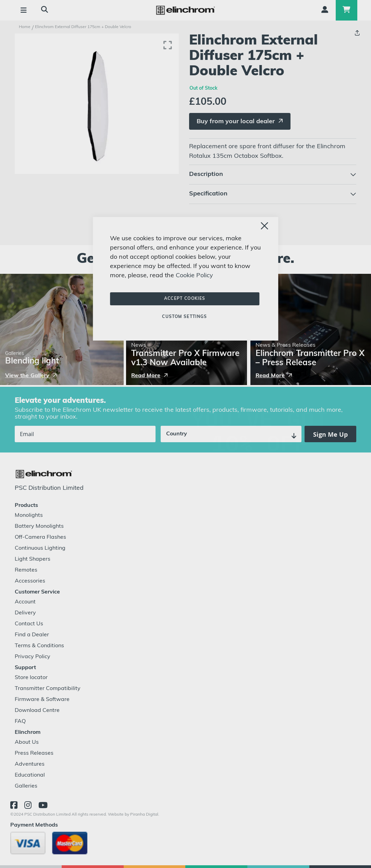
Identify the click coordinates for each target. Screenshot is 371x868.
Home (25, 27)
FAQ (20, 722)
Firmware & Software (42, 700)
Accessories (30, 581)
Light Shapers (33, 559)
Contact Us (29, 624)
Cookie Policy (194, 276)
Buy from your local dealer (236, 122)
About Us (27, 742)
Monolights (29, 515)
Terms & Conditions (39, 646)
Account (25, 602)
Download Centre (37, 711)
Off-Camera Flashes (40, 537)
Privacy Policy (33, 657)
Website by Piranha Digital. (134, 815)
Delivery (25, 613)
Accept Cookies (185, 299)
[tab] (273, 175)
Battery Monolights (39, 526)
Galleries (26, 786)
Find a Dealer (32, 635)
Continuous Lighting (40, 548)
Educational (30, 775)
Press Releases (34, 753)
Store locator (31, 678)
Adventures (30, 764)
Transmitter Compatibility (48, 689)
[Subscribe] (330, 434)
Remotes (26, 570)
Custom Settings (184, 317)
